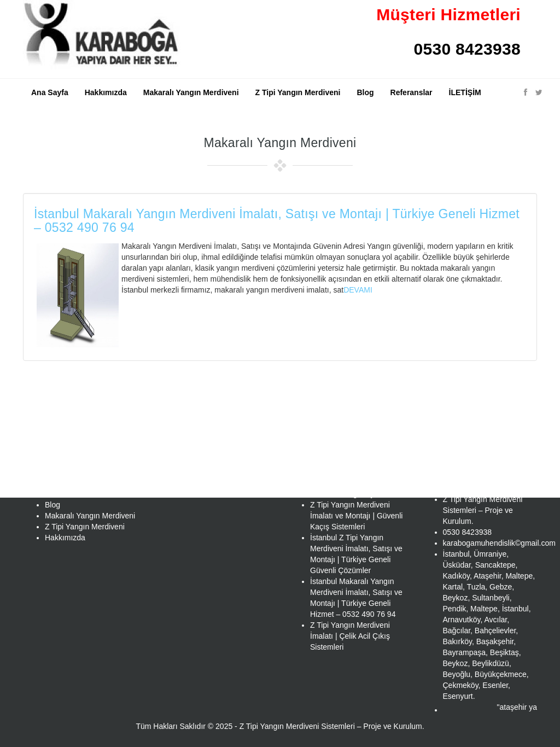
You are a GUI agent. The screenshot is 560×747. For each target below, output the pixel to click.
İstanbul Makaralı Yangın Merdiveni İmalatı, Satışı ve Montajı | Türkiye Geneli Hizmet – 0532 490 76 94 (277, 221)
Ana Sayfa (50, 92)
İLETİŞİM (465, 92)
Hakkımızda (106, 92)
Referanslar (412, 92)
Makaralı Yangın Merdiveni (191, 92)
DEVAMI (358, 290)
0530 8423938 (467, 49)
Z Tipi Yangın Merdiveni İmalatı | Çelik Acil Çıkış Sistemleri (350, 636)
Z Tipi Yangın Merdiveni (298, 92)
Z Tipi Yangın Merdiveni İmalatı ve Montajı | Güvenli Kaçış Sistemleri (356, 516)
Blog (365, 92)
